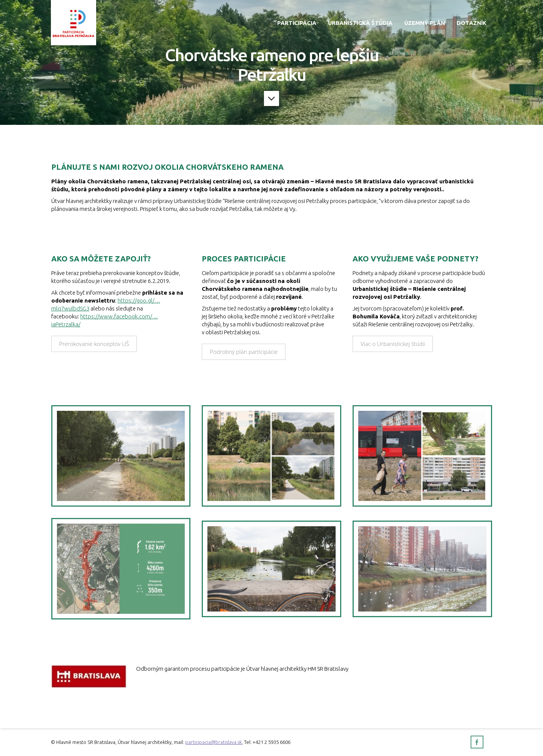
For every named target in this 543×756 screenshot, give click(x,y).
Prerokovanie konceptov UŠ (94, 344)
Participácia (297, 23)
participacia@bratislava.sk (213, 742)
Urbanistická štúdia (360, 23)
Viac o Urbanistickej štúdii (393, 344)
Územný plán (425, 23)
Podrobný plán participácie (244, 352)
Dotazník (472, 23)
